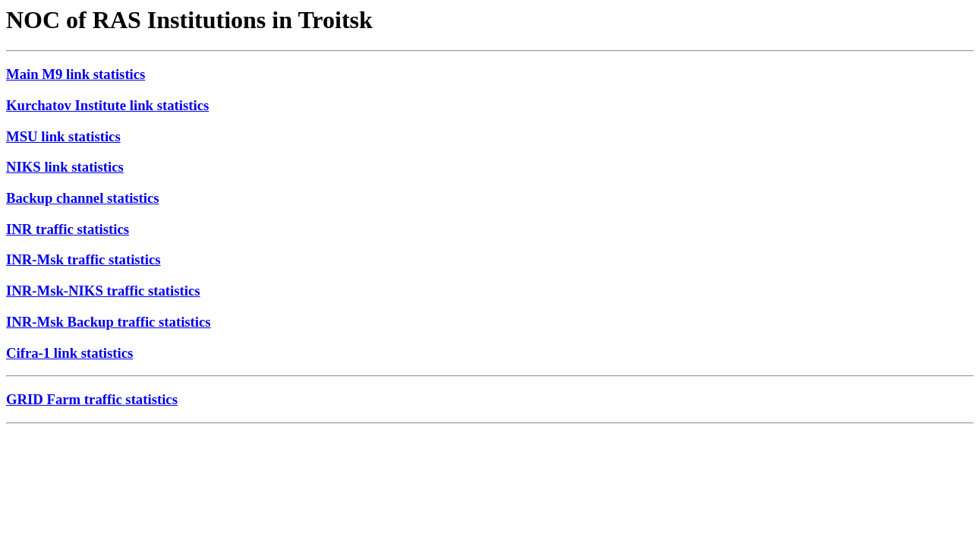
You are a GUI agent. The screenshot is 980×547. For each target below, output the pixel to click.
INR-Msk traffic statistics (84, 259)
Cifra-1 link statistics (69, 353)
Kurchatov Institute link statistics (107, 105)
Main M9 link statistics (76, 74)
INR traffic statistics (68, 229)
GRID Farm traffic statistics (92, 399)
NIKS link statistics (65, 167)
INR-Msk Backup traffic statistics (109, 322)
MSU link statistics (63, 136)
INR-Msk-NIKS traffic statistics (103, 291)
